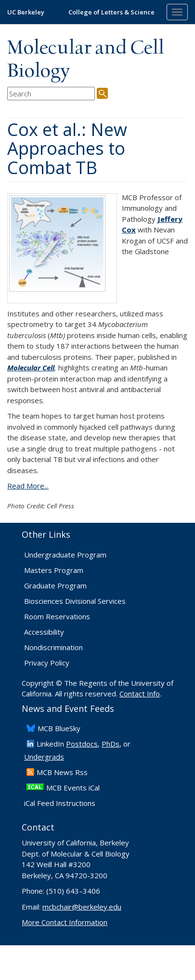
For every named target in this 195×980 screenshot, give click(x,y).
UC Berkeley (26, 12)
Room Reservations (57, 616)
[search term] (51, 94)
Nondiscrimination (53, 647)
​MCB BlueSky (59, 728)
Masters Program (54, 570)
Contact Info (140, 694)
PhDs (110, 744)
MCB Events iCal (73, 788)
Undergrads (44, 757)
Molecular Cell (31, 367)
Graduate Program (55, 585)
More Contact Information (65, 922)
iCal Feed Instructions (60, 803)
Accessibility (44, 632)
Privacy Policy (47, 663)
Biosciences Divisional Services (75, 601)
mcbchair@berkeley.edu (82, 907)
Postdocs (82, 744)
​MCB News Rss (62, 772)
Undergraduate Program (65, 555)
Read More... (28, 486)
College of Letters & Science (111, 12)
